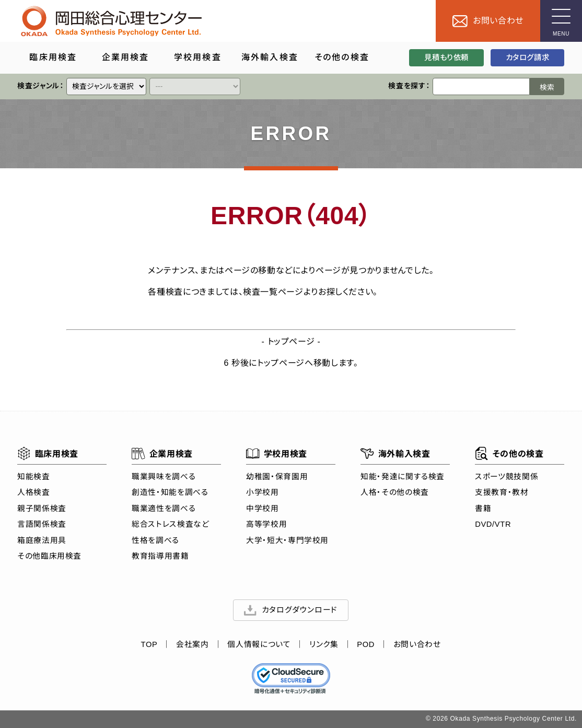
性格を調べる (155, 540)
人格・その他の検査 (395, 492)
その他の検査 (510, 454)
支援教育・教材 (502, 492)
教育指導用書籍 (160, 556)
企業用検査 (162, 454)
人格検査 (34, 492)
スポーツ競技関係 (507, 477)
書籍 (484, 509)
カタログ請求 (528, 57)
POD (366, 644)
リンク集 (324, 644)
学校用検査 (277, 454)
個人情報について (259, 644)
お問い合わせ (417, 644)
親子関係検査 (42, 509)
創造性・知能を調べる (170, 492)
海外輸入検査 (396, 454)
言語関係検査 (42, 524)
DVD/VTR (493, 524)
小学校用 (263, 492)
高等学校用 (266, 524)
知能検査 (34, 477)
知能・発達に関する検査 (403, 477)
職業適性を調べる (164, 509)
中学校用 (263, 509)
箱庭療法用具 (42, 540)
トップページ (291, 342)
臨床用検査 (48, 454)
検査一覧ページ (273, 292)
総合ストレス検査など (170, 524)
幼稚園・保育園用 (277, 477)
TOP (149, 644)
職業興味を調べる (164, 477)
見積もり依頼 (447, 57)
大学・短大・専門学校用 (287, 540)
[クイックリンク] (107, 86)
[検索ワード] (482, 86)
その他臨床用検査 (49, 556)
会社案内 (193, 644)
